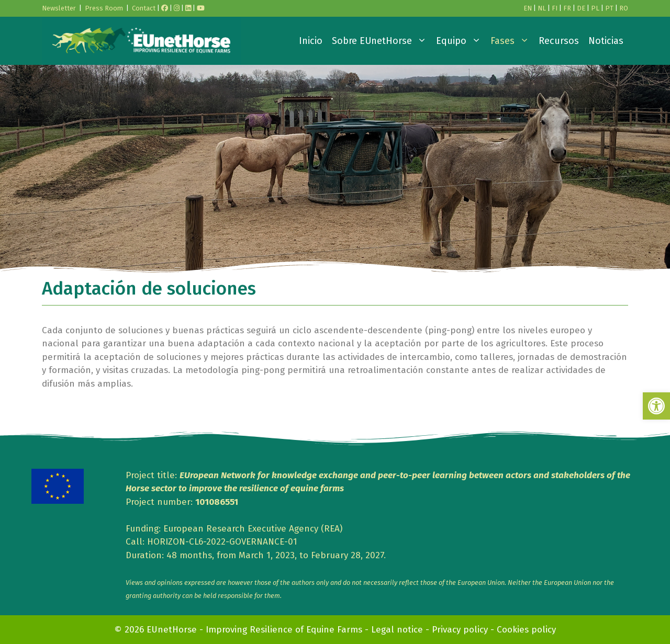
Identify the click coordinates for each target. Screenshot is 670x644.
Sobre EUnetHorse (382, 41)
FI (555, 8)
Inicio (311, 41)
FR (567, 8)
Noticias (606, 41)
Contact (144, 8)
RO (624, 8)
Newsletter (59, 8)
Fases (512, 41)
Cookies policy (526, 630)
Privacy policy (460, 630)
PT (609, 8)
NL (542, 8)
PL (595, 8)
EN (528, 8)
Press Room (104, 8)
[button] (656, 406)
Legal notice (397, 630)
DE (581, 8)
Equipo (461, 41)
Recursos (559, 41)
